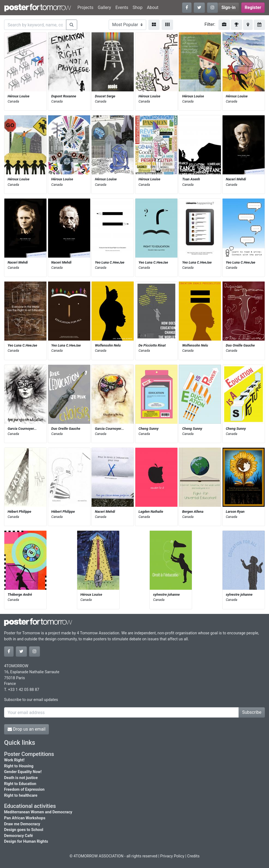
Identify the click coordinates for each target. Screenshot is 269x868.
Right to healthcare (21, 796)
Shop (137, 7)
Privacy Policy (172, 856)
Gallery (104, 7)
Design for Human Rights (26, 841)
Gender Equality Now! (23, 772)
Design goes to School (24, 830)
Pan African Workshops (25, 818)
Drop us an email (26, 729)
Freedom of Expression (24, 790)
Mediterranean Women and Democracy (38, 812)
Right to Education (20, 784)
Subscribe (252, 712)
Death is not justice (21, 778)
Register (253, 7)
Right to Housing (19, 766)
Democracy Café (18, 836)
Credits (193, 856)
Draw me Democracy (22, 824)
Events (122, 7)
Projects (85, 7)
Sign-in (229, 7)
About (153, 7)
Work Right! (14, 760)
